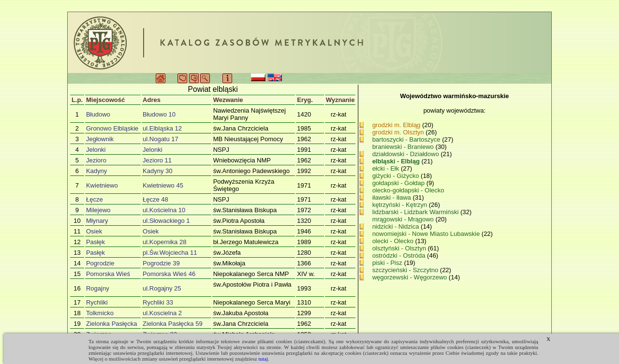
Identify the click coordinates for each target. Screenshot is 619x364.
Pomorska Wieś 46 (169, 274)
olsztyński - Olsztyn (400, 248)
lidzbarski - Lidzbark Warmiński (416, 212)
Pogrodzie (100, 263)
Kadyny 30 (157, 171)
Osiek (94, 231)
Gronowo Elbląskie (112, 128)
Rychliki (97, 302)
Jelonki (96, 150)
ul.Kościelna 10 (164, 210)
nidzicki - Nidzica (397, 226)
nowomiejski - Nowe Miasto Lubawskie (427, 234)
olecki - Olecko (394, 241)
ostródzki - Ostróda (400, 255)
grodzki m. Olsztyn (398, 132)
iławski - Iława (393, 197)
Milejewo (98, 210)
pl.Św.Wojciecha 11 (170, 253)
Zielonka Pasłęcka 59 (173, 324)
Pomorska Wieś (108, 274)
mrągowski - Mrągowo (404, 219)
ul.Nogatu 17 (161, 139)
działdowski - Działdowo (407, 154)
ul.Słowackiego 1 (166, 221)
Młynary (97, 221)
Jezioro (96, 160)
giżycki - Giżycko (397, 176)
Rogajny (98, 288)
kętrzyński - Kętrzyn (401, 205)
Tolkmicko (100, 313)
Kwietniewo (102, 185)
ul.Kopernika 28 (164, 242)
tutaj (263, 359)
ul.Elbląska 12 (162, 128)
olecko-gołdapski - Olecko (408, 190)
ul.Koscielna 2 (162, 313)
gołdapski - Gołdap (399, 183)
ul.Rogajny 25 (162, 288)
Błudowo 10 (159, 114)
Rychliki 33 (158, 302)
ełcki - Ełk (387, 168)
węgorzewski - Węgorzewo (411, 277)
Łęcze (95, 199)
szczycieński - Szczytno (406, 270)
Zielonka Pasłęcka (112, 324)
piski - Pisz (388, 263)
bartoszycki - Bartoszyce (407, 139)
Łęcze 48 (155, 199)
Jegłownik (100, 139)
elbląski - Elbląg (397, 161)
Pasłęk (96, 242)
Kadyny (96, 171)
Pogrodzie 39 (161, 263)
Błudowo (98, 114)
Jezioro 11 (157, 160)
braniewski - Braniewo (404, 147)
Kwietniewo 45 (163, 185)
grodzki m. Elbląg (397, 125)
